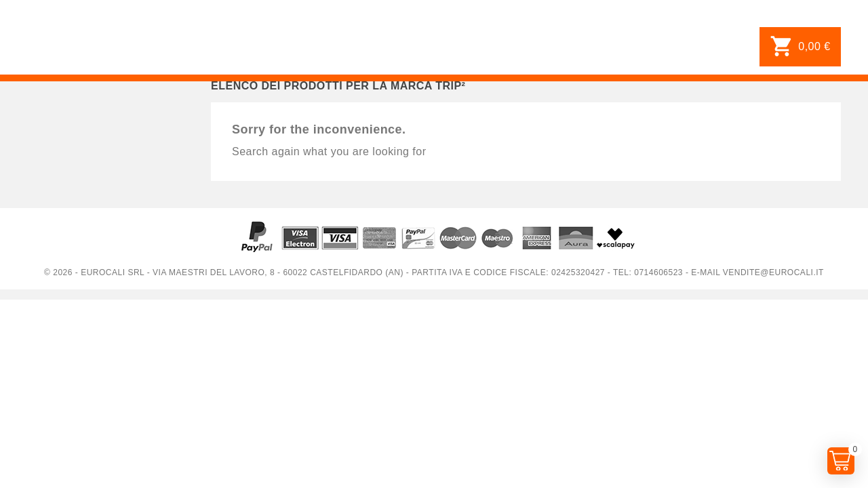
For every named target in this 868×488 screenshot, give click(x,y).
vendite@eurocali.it (773, 272)
